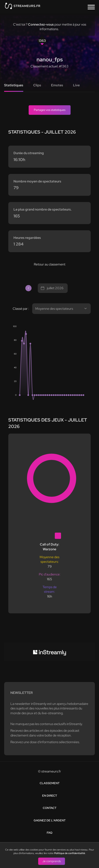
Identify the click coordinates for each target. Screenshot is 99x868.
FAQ (49, 833)
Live (76, 85)
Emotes (57, 85)
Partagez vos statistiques (50, 110)
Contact (50, 808)
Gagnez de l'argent (50, 820)
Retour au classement (50, 264)
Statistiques (14, 85)
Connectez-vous (41, 24)
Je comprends (52, 861)
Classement (50, 783)
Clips (37, 85)
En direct (50, 796)
